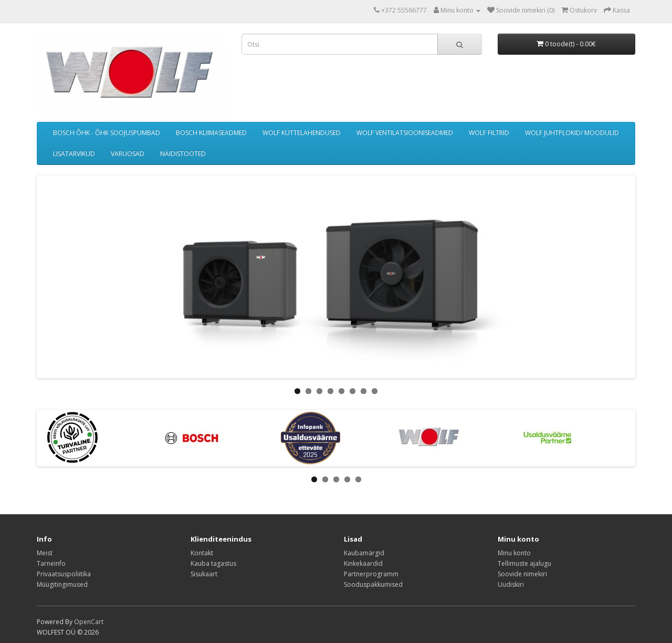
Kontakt (202, 553)
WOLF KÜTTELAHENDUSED (302, 133)
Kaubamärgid (364, 553)
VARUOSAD (128, 154)
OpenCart (89, 622)
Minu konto (514, 553)
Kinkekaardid (363, 563)
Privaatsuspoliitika (64, 574)
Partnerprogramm (371, 574)
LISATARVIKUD (74, 154)
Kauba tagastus (213, 563)
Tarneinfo (51, 563)
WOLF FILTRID (489, 133)
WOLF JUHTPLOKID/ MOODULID (572, 133)
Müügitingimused (62, 584)
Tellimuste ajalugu (524, 563)
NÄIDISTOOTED (183, 154)
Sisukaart (204, 574)
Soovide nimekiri (522, 574)
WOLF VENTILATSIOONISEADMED (405, 133)
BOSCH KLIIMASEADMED (211, 133)
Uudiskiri (511, 584)
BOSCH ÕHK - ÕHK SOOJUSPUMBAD (107, 133)
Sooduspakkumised (373, 584)
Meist (45, 553)
